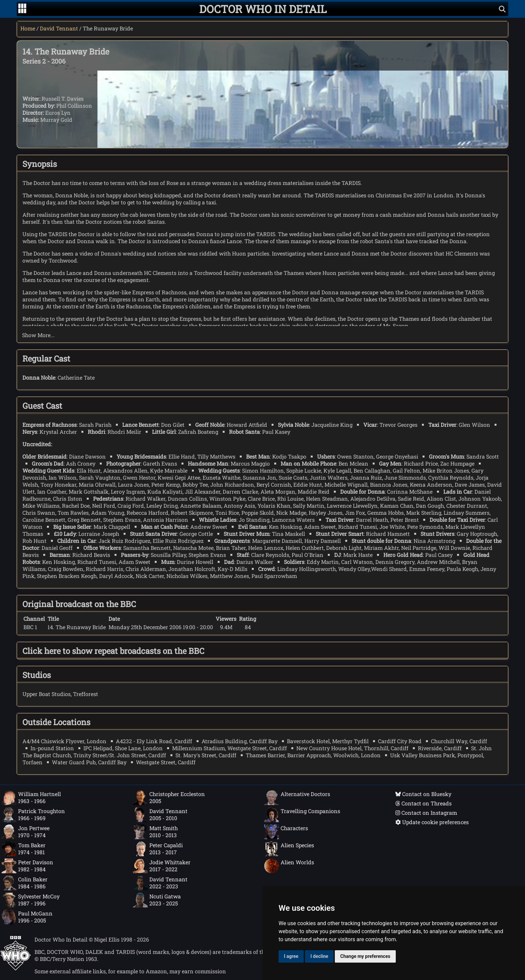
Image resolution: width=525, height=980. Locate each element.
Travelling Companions (302, 815)
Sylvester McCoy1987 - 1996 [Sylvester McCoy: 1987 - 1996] (31, 900)
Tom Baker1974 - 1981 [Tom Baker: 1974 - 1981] (24, 849)
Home (28, 28)
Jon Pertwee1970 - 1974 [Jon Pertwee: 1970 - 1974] (26, 832)
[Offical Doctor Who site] (16, 968)
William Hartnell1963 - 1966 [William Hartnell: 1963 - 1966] (31, 798)
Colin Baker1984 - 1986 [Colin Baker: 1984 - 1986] (25, 883)
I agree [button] (291, 956)
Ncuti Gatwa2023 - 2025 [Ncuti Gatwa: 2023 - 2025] (157, 900)
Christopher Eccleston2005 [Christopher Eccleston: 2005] (169, 798)
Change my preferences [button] (365, 956)
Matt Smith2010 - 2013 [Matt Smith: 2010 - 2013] (155, 832)
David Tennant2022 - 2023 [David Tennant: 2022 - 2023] (160, 883)
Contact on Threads (424, 803)
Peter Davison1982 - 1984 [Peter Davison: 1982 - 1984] (27, 866)
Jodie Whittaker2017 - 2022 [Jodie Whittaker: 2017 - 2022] (162, 866)
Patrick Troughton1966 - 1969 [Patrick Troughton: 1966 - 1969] (33, 815)
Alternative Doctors (297, 798)
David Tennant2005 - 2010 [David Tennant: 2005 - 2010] (160, 815)
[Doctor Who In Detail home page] (263, 9)
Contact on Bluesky (423, 794)
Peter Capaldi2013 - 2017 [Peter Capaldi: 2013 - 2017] (158, 849)
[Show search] (502, 9)
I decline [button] (319, 956)
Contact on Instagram (426, 813)
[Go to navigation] (22, 9)
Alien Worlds (289, 866)
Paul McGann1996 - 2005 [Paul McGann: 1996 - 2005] (27, 917)
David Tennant (59, 28)
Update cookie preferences (432, 822)
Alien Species (289, 849)
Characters (286, 832)
